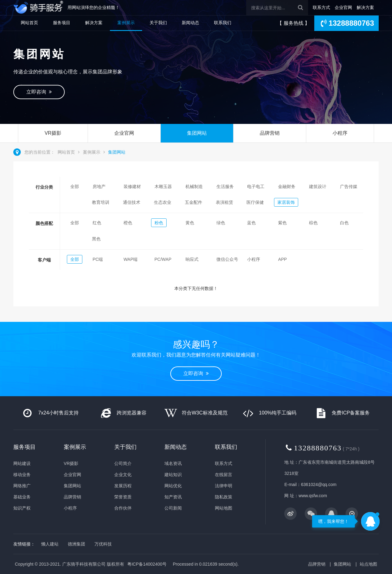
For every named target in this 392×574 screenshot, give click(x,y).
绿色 (221, 223)
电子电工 (256, 186)
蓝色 (251, 223)
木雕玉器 (163, 186)
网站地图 (224, 508)
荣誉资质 (123, 497)
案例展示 (126, 23)
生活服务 (225, 186)
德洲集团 (76, 544)
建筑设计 (318, 186)
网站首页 (29, 23)
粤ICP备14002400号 (147, 564)
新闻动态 (190, 23)
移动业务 (22, 475)
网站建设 (22, 463)
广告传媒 (349, 186)
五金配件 (194, 202)
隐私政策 (224, 497)
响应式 (192, 259)
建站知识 (173, 475)
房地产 (99, 186)
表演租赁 (224, 202)
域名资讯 (173, 463)
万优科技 (103, 544)
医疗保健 (255, 202)
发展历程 (123, 486)
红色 (97, 223)
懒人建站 (50, 544)
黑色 (96, 239)
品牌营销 (270, 133)
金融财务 (287, 186)
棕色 (313, 223)
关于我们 (158, 23)
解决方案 (365, 7)
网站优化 (173, 486)
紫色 (282, 223)
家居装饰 (286, 202)
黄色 (190, 223)
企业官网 (343, 7)
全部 (75, 186)
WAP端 (131, 259)
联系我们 (223, 23)
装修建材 (132, 186)
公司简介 (123, 463)
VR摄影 (53, 133)
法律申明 (224, 486)
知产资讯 (173, 497)
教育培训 (101, 202)
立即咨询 (39, 92)
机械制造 (194, 186)
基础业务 (22, 497)
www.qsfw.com (313, 496)
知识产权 (22, 508)
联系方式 (321, 7)
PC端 (98, 259)
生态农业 (163, 202)
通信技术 (132, 202)
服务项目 (62, 23)
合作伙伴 (123, 508)
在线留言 (224, 475)
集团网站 (197, 133)
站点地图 (368, 564)
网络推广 (22, 486)
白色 (344, 223)
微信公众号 (227, 259)
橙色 (128, 223)
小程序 (340, 133)
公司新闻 (173, 508)
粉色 (159, 223)
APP (282, 259)
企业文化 (123, 475)
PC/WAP (163, 259)
